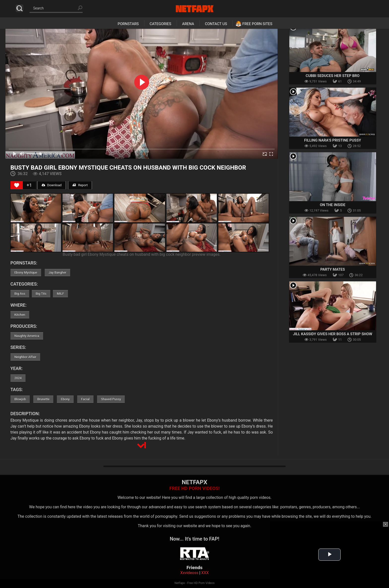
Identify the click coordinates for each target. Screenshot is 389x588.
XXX (205, 573)
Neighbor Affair (25, 357)
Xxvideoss (189, 573)
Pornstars (128, 24)
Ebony (65, 399)
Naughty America (27, 336)
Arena (188, 24)
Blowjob (20, 399)
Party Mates (333, 269)
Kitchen (20, 315)
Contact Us (216, 24)
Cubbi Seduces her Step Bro (333, 76)
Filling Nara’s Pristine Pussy (333, 140)
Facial (85, 399)
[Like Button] (17, 185)
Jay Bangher (58, 273)
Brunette (43, 399)
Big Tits (41, 294)
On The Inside (333, 205)
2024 (18, 378)
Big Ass (20, 294)
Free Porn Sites (257, 24)
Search (19, 8)
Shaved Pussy (111, 399)
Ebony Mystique (26, 273)
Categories (160, 24)
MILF (60, 294)
